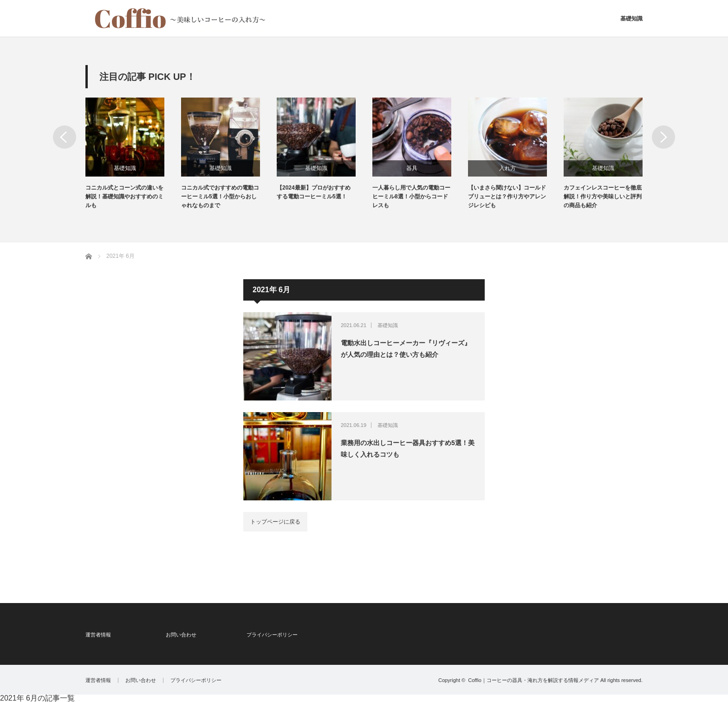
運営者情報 (98, 635)
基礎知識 (631, 19)
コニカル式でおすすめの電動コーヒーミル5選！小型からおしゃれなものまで (220, 197)
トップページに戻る (275, 522)
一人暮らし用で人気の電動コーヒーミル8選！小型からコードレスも (411, 197)
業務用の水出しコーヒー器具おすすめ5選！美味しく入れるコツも (408, 449)
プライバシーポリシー (272, 635)
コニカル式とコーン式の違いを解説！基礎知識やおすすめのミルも (124, 197)
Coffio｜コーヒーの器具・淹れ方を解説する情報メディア (533, 680)
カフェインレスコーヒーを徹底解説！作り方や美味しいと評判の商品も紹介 (603, 197)
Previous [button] (65, 137)
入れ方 (507, 168)
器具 (412, 168)
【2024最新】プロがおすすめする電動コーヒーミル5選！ (314, 192)
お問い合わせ (181, 635)
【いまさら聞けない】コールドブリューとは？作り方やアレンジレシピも (507, 197)
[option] (133, 154)
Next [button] (663, 137)
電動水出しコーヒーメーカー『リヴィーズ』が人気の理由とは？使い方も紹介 (406, 349)
